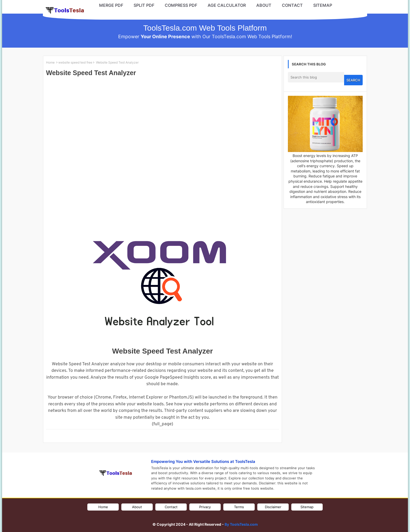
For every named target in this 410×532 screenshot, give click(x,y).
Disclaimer (273, 507)
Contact (171, 507)
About (137, 507)
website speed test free (75, 62)
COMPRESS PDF (181, 5)
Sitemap (307, 507)
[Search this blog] (316, 77)
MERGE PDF (111, 5)
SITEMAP (323, 5)
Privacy (205, 507)
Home (50, 62)
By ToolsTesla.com (241, 524)
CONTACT (292, 5)
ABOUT (264, 5)
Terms (239, 507)
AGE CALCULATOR (227, 5)
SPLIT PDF (144, 5)
